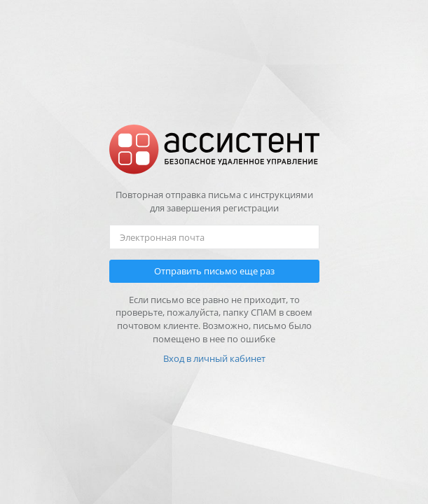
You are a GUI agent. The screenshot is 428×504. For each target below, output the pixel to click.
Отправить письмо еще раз (214, 271)
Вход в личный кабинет (214, 358)
